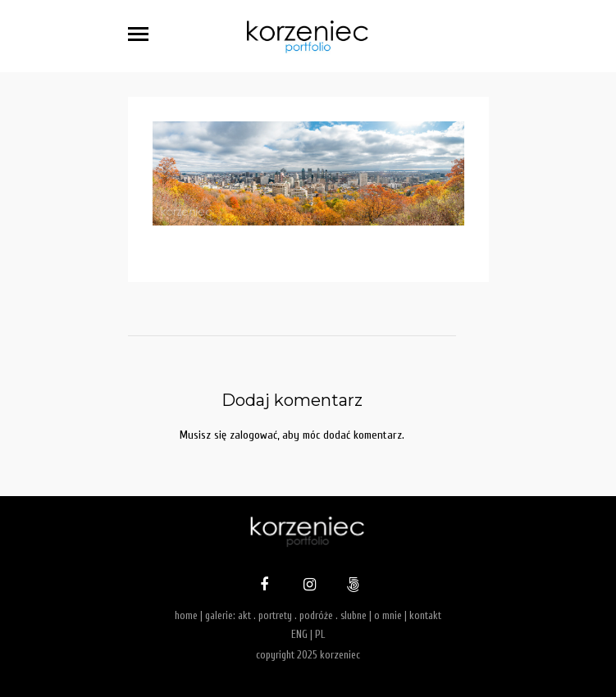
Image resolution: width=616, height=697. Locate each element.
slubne (354, 615)
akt (244, 615)
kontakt (425, 615)
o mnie (388, 615)
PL (320, 634)
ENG (299, 634)
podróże (316, 615)
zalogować (253, 435)
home (186, 615)
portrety (275, 615)
